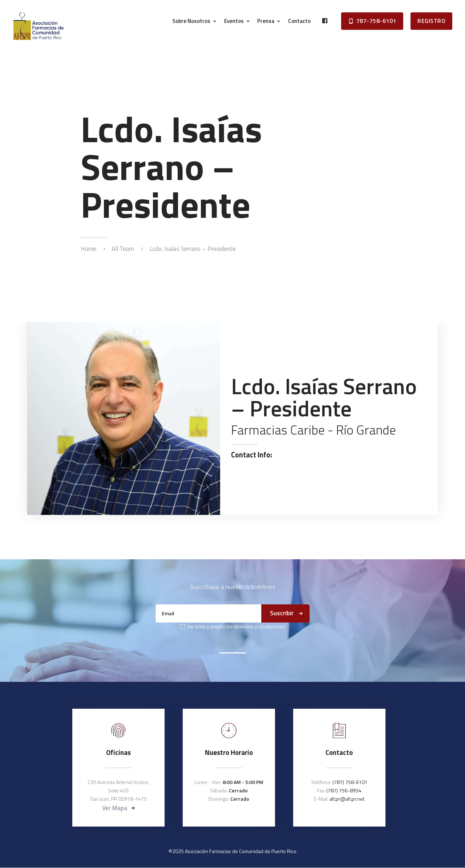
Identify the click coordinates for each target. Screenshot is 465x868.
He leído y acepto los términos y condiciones (236, 626)
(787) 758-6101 (350, 782)
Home (88, 249)
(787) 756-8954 (344, 790)
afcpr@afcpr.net (347, 799)
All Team (123, 249)
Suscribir (282, 613)
